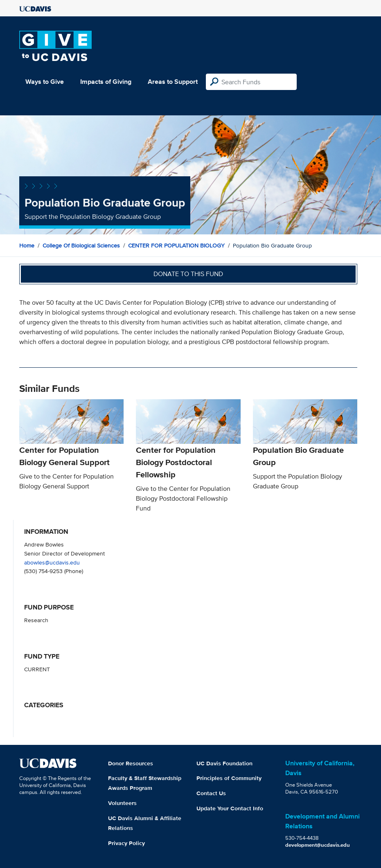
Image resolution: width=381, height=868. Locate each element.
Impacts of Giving (106, 82)
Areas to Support (173, 82)
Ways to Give (45, 82)
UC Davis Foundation (224, 763)
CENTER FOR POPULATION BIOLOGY (176, 245)
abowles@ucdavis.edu (52, 562)
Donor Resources (131, 763)
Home (27, 245)
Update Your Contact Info (230, 808)
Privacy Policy (126, 843)
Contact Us (211, 793)
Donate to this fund (188, 274)
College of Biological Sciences (81, 245)
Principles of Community (229, 778)
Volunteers (122, 803)
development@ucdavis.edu (318, 845)
